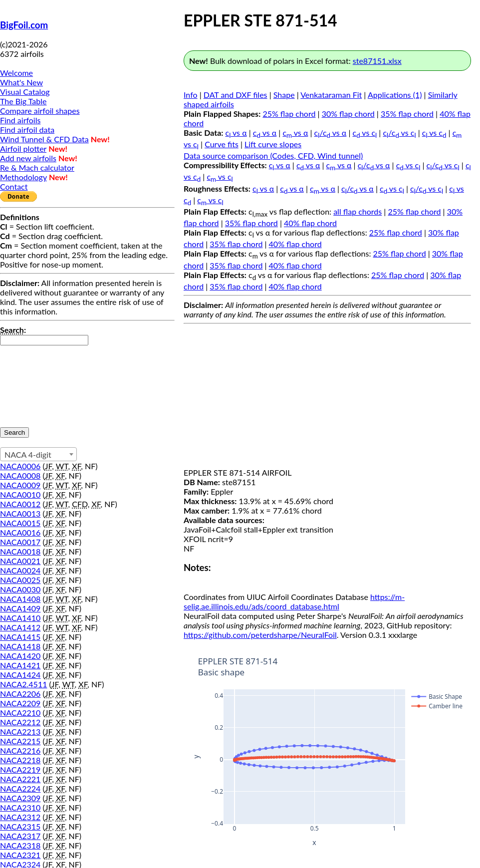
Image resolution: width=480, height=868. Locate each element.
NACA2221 (20, 779)
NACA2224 (20, 788)
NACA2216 (20, 750)
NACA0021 (20, 561)
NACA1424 (20, 675)
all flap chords (358, 211)
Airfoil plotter (23, 148)
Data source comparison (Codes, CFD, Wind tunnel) (273, 155)
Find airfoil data (27, 130)
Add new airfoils (28, 158)
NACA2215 (20, 741)
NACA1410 (20, 618)
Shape (284, 95)
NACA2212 (20, 722)
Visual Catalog (25, 92)
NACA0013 (20, 513)
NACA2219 (20, 769)
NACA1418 (20, 646)
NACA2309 (20, 798)
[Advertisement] (327, 398)
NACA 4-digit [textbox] (28, 454)
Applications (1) (395, 95)
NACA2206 (20, 694)
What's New (21, 82)
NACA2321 (20, 855)
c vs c (365, 133)
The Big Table (23, 101)
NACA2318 (20, 845)
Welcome (16, 73)
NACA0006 (20, 466)
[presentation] (41, 381)
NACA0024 (20, 570)
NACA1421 (20, 665)
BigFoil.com (24, 25)
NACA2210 (20, 713)
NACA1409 (20, 608)
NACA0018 (20, 551)
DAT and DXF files (236, 95)
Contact (14, 186)
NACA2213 (20, 731)
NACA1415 (20, 637)
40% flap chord (310, 223)
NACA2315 (20, 826)
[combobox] (38, 454)
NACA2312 (20, 817)
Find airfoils (20, 120)
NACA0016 (20, 532)
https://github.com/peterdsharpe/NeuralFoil (260, 635)
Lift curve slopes (273, 144)
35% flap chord (407, 114)
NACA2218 (20, 760)
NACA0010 (20, 494)
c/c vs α (331, 133)
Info (191, 95)
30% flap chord (348, 114)
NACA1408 (20, 599)
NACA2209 (20, 703)
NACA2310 (20, 807)
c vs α (236, 133)
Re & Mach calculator (37, 167)
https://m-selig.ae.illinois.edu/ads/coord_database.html (294, 601)
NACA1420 (20, 656)
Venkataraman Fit (331, 95)
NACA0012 (20, 504)
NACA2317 (20, 836)
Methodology (23, 177)
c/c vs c (399, 133)
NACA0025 (20, 580)
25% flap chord (289, 114)
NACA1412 (20, 627)
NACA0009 (20, 485)
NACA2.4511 (23, 684)
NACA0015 (20, 523)
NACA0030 (20, 589)
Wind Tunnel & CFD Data (44, 139)
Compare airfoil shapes (40, 111)
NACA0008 (20, 475)
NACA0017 (20, 542)
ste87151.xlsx (377, 61)
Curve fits (222, 144)
